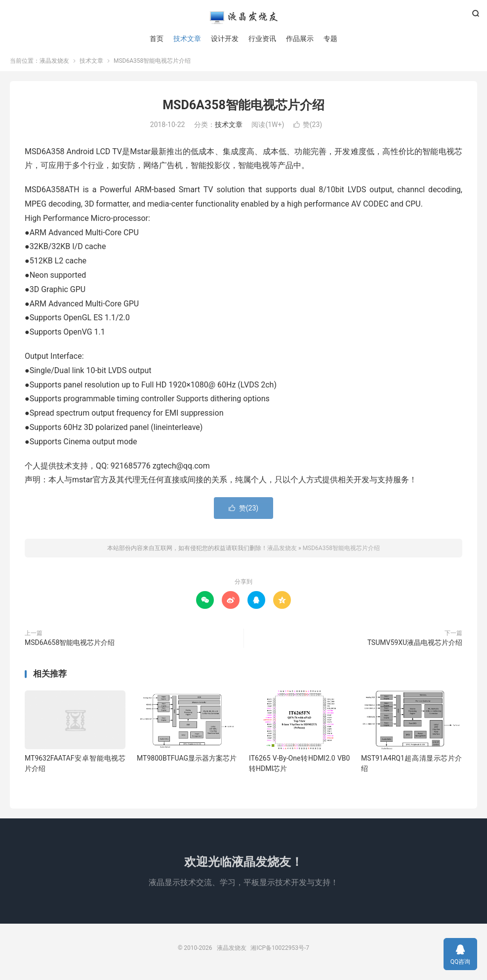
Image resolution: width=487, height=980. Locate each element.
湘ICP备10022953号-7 (280, 952)
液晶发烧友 (243, 18)
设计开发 (225, 40)
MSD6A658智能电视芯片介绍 (70, 646)
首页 (157, 40)
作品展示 (300, 40)
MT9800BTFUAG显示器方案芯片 (187, 762)
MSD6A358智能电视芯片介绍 (243, 109)
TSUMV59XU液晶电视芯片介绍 (415, 646)
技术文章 (187, 40)
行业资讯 (262, 40)
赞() (308, 128)
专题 (330, 40)
